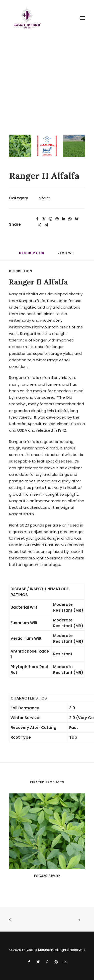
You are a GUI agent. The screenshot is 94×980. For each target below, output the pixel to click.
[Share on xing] (40, 225)
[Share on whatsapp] (70, 219)
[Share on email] (46, 225)
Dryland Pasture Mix (48, 545)
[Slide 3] (74, 146)
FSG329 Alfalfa (47, 876)
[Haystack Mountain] (27, 18)
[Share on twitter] (44, 219)
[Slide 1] (20, 146)
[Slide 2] (47, 146)
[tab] (66, 255)
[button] (82, 18)
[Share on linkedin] (63, 219)
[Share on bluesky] (76, 219)
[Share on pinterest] (57, 219)
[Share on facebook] (37, 219)
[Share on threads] (50, 219)
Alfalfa (44, 198)
